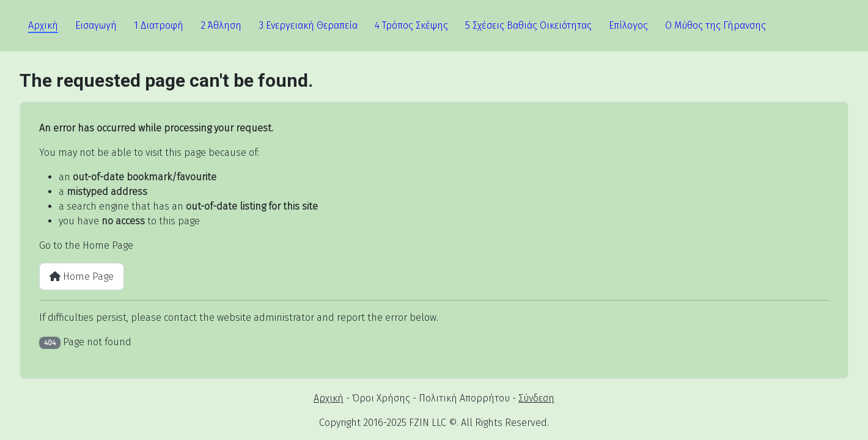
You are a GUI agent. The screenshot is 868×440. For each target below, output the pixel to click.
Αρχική (43, 25)
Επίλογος (628, 25)
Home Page (82, 277)
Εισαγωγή (96, 25)
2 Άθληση (221, 25)
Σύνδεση (536, 398)
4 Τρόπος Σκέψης (411, 25)
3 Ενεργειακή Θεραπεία (308, 25)
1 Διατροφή (159, 25)
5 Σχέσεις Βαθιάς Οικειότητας (528, 25)
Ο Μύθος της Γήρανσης (715, 25)
